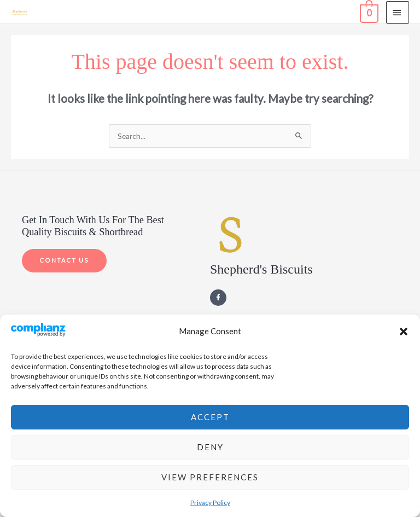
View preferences (210, 477)
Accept (210, 417)
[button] (404, 332)
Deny (210, 447)
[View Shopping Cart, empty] (368, 11)
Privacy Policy (210, 503)
